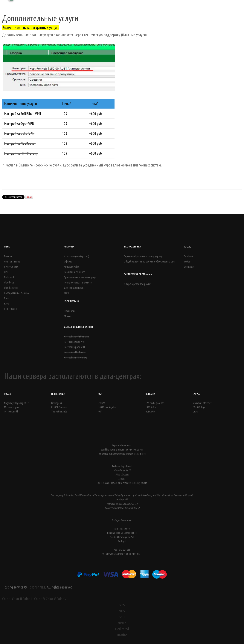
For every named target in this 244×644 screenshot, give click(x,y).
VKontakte (189, 267)
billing (137, 454)
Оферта (68, 262)
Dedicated (9, 277)
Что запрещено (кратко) (77, 256)
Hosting (122, 635)
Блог (6, 298)
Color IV (40, 599)
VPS (122, 605)
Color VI (62, 599)
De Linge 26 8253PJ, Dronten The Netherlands (59, 407)
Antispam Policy (72, 267)
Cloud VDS (9, 283)
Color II (17, 599)
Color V (51, 599)
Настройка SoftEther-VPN (76, 337)
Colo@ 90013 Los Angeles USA (107, 407)
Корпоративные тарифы (17, 293)
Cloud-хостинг (11, 288)
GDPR (67, 293)
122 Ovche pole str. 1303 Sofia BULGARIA (155, 407)
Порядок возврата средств (78, 283)
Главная (8, 256)
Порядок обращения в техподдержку (143, 256)
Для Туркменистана (74, 288)
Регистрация (10, 309)
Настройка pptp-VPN (74, 347)
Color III (28, 599)
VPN (6, 272)
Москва (68, 316)
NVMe (122, 623)
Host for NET (36, 587)
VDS (122, 611)
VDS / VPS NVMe (12, 262)
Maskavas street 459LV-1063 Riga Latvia (203, 407)
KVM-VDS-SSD (11, 267)
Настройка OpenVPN (74, 342)
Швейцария (70, 311)
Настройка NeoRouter (75, 352)
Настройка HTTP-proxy (76, 358)
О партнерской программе (137, 284)
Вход (7, 304)
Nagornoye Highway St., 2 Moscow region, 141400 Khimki (16, 407)
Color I (7, 599)
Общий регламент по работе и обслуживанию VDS (149, 262)
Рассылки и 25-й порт (75, 272)
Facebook (188, 256)
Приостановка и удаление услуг (80, 277)
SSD (122, 617)
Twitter (187, 262)
